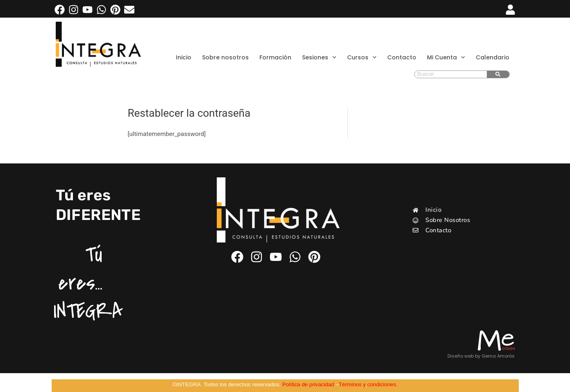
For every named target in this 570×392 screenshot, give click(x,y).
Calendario (493, 57)
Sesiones (319, 57)
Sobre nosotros (225, 57)
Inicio (184, 57)
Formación (275, 57)
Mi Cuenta (446, 57)
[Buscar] (498, 74)
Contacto (402, 57)
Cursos (362, 57)
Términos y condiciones (368, 384)
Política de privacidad (308, 384)
